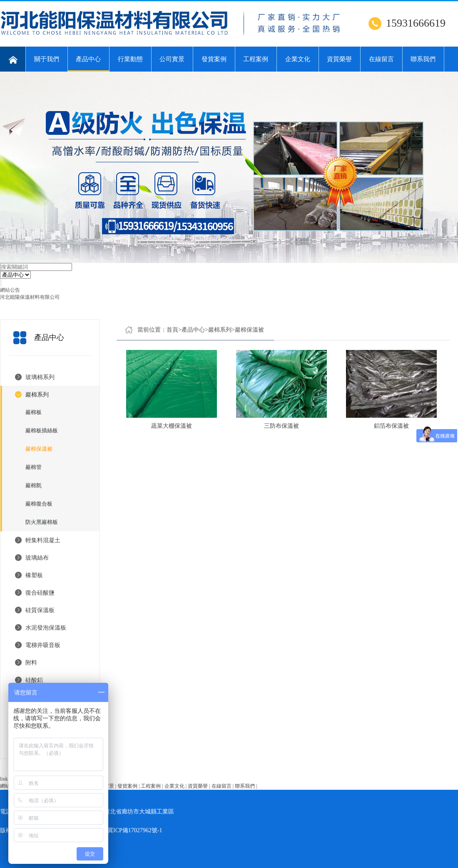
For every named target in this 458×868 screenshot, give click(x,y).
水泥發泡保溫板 (46, 628)
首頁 (172, 330)
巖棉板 (34, 412)
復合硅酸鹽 (40, 593)
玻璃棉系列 (40, 377)
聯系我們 (423, 59)
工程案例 (256, 59)
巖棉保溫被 (39, 449)
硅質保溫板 (40, 610)
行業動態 (130, 59)
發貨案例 (214, 59)
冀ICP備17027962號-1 (135, 830)
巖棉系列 (37, 395)
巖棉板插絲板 (42, 430)
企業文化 (298, 59)
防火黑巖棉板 (42, 522)
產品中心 (89, 64)
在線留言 (381, 59)
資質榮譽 (339, 59)
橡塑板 (34, 575)
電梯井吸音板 (43, 645)
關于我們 (47, 59)
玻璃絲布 (37, 558)
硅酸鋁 (34, 680)
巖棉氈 (34, 485)
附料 (31, 663)
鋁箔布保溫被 (391, 426)
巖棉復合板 (39, 504)
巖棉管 (34, 467)
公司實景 (172, 59)
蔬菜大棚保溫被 (172, 426)
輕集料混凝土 (43, 540)
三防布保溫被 (281, 426)
